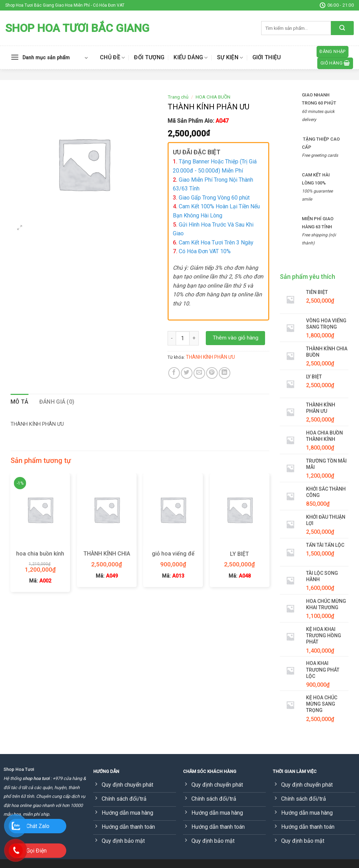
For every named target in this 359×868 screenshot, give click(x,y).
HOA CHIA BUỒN (213, 97)
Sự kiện (230, 58)
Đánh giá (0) (57, 402)
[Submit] (342, 28)
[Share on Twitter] (187, 373)
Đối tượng (149, 57)
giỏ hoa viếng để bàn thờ (173, 557)
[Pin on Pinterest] (212, 373)
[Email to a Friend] (199, 373)
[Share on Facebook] (174, 373)
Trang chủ (178, 97)
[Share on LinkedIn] (225, 373)
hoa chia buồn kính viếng (40, 557)
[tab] (20, 402)
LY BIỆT (239, 554)
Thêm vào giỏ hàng (236, 338)
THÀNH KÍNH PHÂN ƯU (210, 357)
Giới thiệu (267, 57)
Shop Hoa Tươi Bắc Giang (77, 28)
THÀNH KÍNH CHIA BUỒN (107, 557)
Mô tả (20, 402)
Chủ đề (112, 58)
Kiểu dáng (191, 58)
